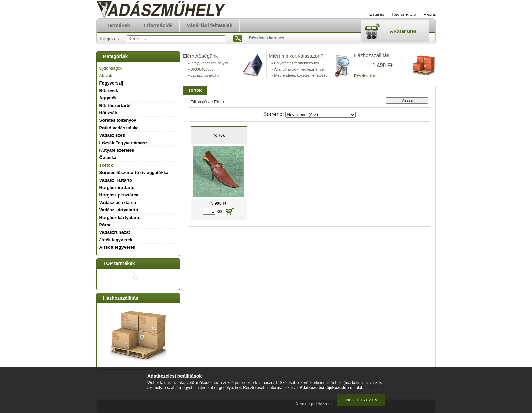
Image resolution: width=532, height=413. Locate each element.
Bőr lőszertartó (115, 105)
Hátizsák (108, 113)
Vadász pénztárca (118, 202)
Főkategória (201, 102)
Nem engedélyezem (314, 404)
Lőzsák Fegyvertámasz (123, 143)
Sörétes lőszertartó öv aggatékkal (135, 173)
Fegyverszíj (111, 83)
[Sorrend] (320, 115)
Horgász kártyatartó (120, 217)
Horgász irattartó (117, 187)
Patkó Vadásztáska (119, 128)
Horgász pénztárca (119, 195)
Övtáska (108, 158)
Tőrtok (106, 165)
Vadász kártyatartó (119, 210)
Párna (106, 225)
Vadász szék (112, 135)
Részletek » (365, 76)
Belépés (377, 14)
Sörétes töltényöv (118, 120)
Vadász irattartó (116, 180)
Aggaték (108, 98)
